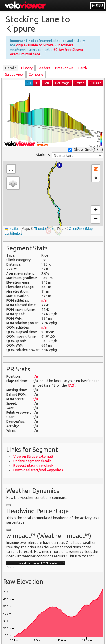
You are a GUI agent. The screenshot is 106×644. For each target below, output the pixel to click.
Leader (44, 68)
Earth (83, 68)
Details (11, 68)
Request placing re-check (33, 465)
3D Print (95, 83)
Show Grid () (86, 150)
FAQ (71, 385)
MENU (98, 6)
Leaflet (12, 229)
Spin (47, 83)
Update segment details (32, 461)
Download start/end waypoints (38, 470)
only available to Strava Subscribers (45, 45)
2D (36, 83)
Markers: (43, 155)
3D (29, 83)
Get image (62, 83)
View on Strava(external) (33, 456)
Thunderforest (45, 229)
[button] (59, 165)
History (27, 68)
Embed (80, 83)
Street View (14, 74)
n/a (44, 300)
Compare (36, 74)
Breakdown (64, 68)
